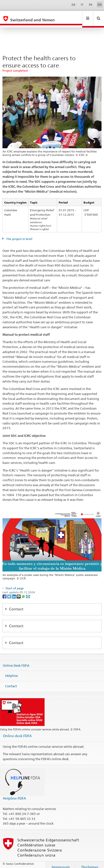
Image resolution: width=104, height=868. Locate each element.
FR (91, 5)
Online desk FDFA (17, 731)
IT (82, 5)
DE (74, 5)
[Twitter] (10, 592)
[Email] (28, 592)
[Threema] (19, 592)
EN (100, 5)
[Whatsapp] (24, 592)
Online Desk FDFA (16, 661)
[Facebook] (5, 592)
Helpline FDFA (14, 793)
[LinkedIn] (14, 592)
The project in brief (19, 234)
